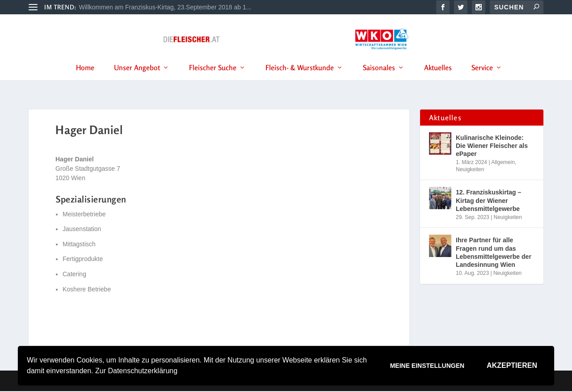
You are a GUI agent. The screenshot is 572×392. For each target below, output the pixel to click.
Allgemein (503, 163)
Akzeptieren (512, 365)
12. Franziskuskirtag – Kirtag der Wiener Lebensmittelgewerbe (488, 201)
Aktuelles (438, 80)
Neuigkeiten (470, 170)
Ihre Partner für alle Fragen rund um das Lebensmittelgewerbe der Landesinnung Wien (494, 253)
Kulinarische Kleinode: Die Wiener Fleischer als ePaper (492, 146)
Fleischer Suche (213, 80)
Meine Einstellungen (427, 366)
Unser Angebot (137, 80)
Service (482, 80)
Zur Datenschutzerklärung (136, 371)
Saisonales (379, 80)
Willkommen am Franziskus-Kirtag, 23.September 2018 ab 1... (165, 7)
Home (85, 80)
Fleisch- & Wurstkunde (300, 80)
